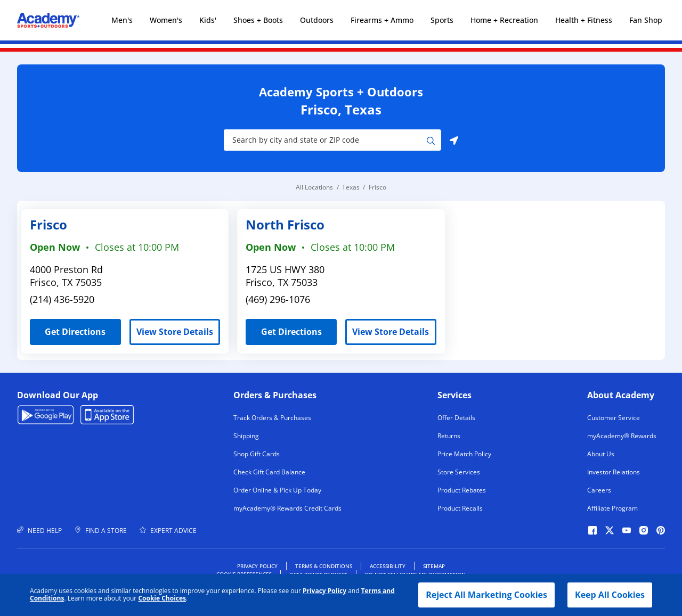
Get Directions (68, 328)
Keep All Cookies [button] (610, 595)
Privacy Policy (324, 591)
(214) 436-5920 (62, 299)
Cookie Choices (162, 598)
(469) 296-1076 (278, 299)
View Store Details (175, 332)
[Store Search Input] (325, 140)
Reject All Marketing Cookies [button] (486, 595)
